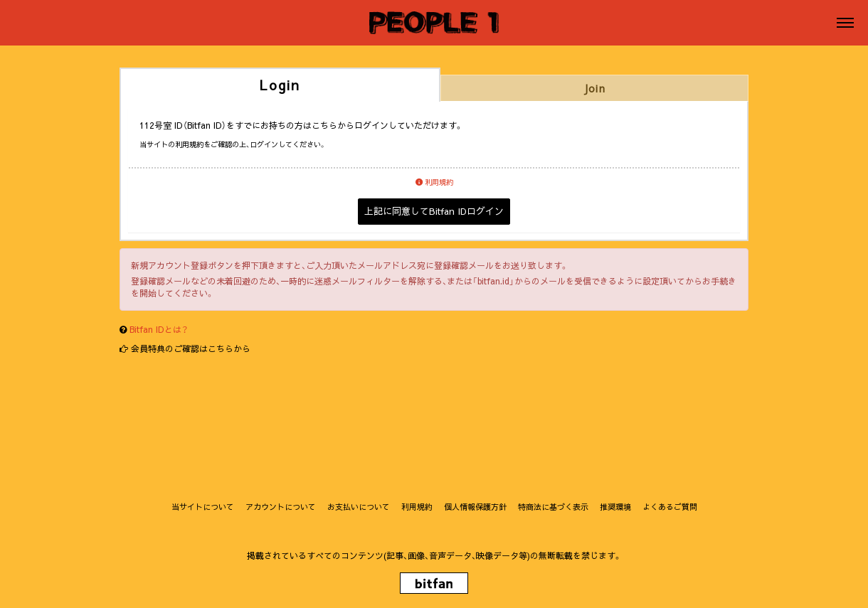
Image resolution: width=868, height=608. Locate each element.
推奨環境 (615, 507)
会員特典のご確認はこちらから (191, 348)
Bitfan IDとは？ (159, 329)
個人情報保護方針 (475, 507)
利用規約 (434, 182)
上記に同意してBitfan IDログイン (434, 211)
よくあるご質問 (670, 507)
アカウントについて (281, 507)
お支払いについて (359, 507)
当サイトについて (203, 507)
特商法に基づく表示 (553, 507)
